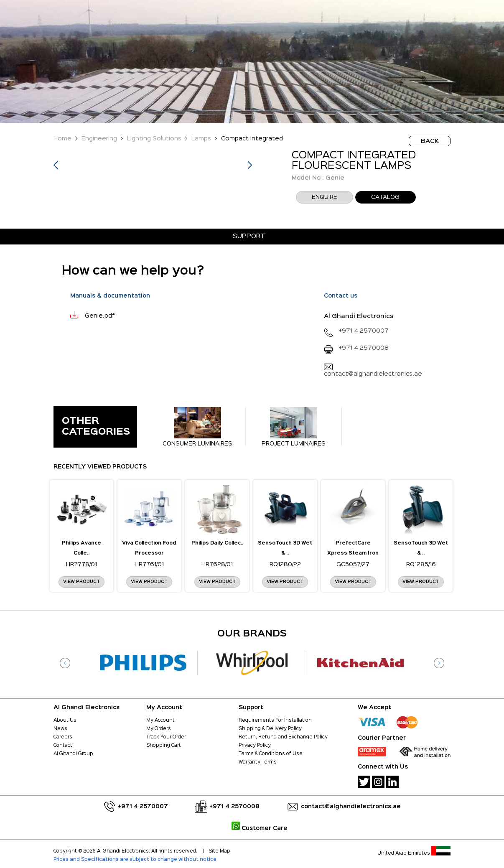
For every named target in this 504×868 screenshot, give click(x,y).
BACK (430, 141)
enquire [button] (325, 197)
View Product (81, 582)
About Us (65, 720)
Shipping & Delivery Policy (270, 729)
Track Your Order (166, 737)
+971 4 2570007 (356, 331)
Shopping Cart (164, 746)
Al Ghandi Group (73, 754)
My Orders (159, 729)
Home (62, 139)
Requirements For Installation (275, 720)
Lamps (201, 139)
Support (249, 237)
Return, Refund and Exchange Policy (283, 737)
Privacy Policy (255, 746)
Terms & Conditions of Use (271, 754)
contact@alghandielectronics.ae (351, 807)
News (60, 729)
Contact (63, 746)
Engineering (99, 139)
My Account (160, 720)
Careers (63, 737)
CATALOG (385, 197)
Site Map (219, 851)
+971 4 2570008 (356, 348)
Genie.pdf (100, 316)
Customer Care (260, 828)
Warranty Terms (258, 762)
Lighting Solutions (154, 139)
